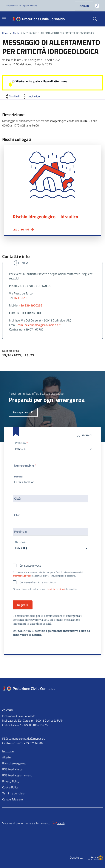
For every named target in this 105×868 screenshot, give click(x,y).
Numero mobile (25, 465)
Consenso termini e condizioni (38, 582)
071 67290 (21, 298)
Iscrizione (8, 751)
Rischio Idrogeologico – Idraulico (45, 217)
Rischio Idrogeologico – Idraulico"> (52, 175)
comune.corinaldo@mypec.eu (27, 739)
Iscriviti (84, 6)
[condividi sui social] (11, 96)
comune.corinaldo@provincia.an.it (39, 325)
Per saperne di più (23, 412)
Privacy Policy (11, 781)
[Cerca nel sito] (95, 19)
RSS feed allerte (12, 769)
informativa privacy (22, 576)
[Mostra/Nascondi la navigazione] (4, 19)
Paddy (58, 824)
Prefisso (21, 443)
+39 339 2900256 (31, 305)
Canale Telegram (13, 799)
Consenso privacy (30, 565)
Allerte (6, 757)
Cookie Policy (10, 787)
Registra (23, 605)
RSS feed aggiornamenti (17, 775)
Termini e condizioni (14, 793)
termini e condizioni (56, 589)
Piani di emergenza (14, 763)
